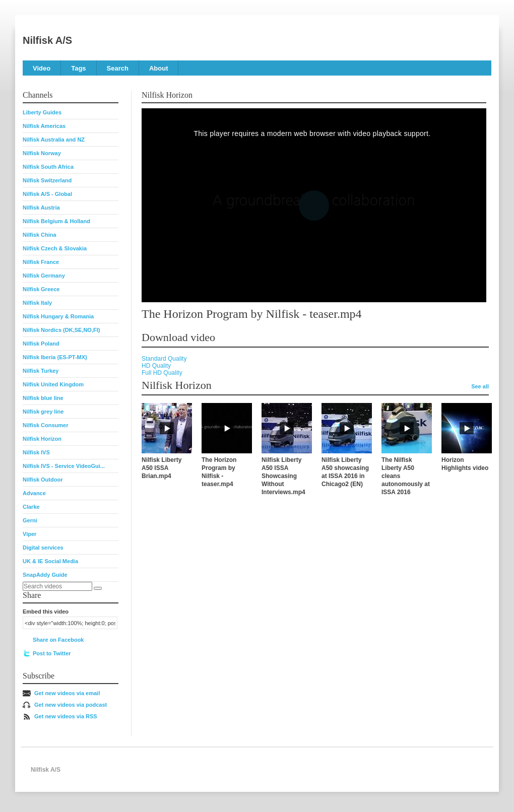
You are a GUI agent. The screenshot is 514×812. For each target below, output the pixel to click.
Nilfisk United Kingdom (53, 384)
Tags (78, 68)
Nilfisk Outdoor (43, 480)
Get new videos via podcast (71, 705)
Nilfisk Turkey (41, 371)
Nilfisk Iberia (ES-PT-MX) (55, 357)
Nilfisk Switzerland (47, 180)
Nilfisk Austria (41, 208)
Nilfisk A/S (47, 40)
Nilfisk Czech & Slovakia (55, 248)
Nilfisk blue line (43, 398)
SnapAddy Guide (45, 575)
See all (480, 386)
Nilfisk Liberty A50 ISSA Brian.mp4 (162, 468)
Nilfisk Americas (44, 126)
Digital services (43, 548)
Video (42, 68)
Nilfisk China (40, 235)
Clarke (31, 507)
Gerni (30, 520)
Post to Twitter (52, 653)
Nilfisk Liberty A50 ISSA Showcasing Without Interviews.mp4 (283, 476)
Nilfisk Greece (41, 289)
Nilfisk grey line (43, 412)
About (159, 68)
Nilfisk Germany (44, 276)
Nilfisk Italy (37, 303)
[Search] (98, 588)
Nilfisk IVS (36, 452)
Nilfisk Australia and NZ (54, 140)
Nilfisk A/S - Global (47, 194)
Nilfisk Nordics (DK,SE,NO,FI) (61, 330)
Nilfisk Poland (41, 344)
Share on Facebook (58, 640)
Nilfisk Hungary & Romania (58, 316)
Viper (29, 534)
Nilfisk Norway (42, 153)
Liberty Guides (42, 112)
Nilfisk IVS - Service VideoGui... (64, 466)
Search (118, 68)
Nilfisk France (41, 262)
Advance (34, 493)
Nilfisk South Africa (48, 167)
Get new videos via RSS (66, 716)
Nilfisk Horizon (42, 439)
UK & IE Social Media (50, 561)
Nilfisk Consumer (45, 425)
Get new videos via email (67, 693)
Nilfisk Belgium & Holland (56, 221)
